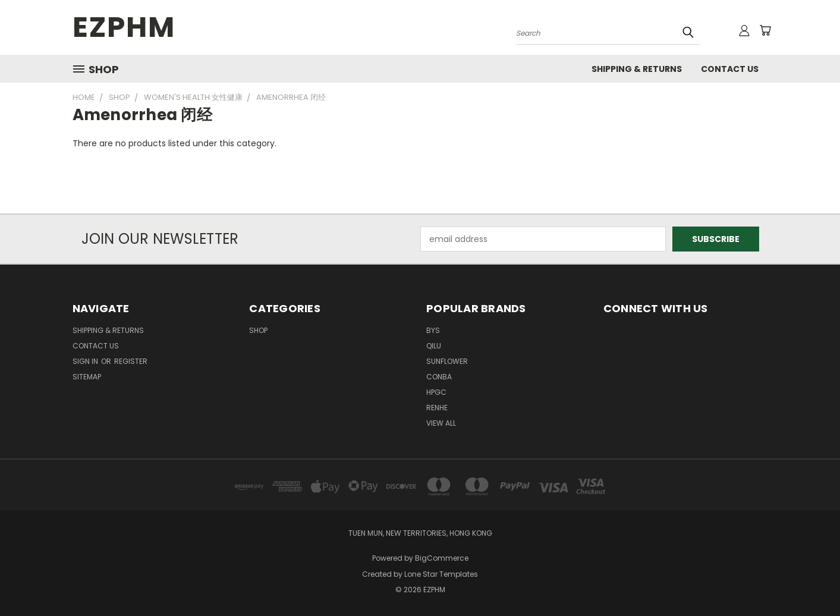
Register (131, 361)
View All (441, 423)
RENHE (437, 408)
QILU (434, 346)
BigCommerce (442, 558)
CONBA (439, 377)
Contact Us (730, 69)
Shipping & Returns (637, 69)
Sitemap (87, 377)
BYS (433, 330)
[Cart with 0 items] (765, 30)
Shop (258, 330)
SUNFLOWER (447, 361)
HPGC (436, 392)
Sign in (86, 361)
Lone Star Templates (441, 574)
